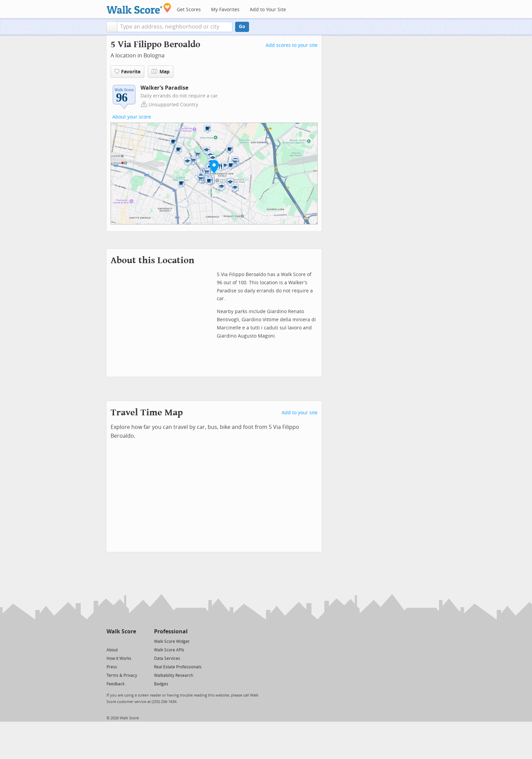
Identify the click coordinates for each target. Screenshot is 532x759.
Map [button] (161, 72)
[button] (112, 27)
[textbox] (175, 27)
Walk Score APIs (169, 650)
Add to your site (300, 413)
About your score (132, 117)
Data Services (167, 658)
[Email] (131, 641)
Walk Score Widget (172, 641)
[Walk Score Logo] (139, 8)
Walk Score (121, 631)
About (112, 650)
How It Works (119, 658)
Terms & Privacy (122, 675)
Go (242, 27)
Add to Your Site (268, 10)
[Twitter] (110, 641)
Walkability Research (174, 675)
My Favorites (225, 10)
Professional (171, 631)
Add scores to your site (292, 45)
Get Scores (189, 10)
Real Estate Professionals (178, 667)
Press (112, 667)
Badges (161, 684)
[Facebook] (121, 641)
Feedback (116, 684)
